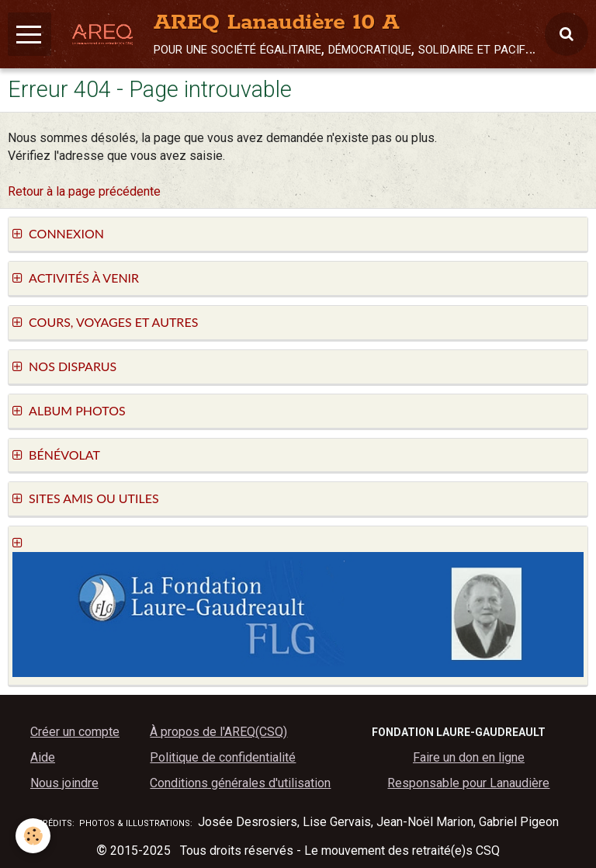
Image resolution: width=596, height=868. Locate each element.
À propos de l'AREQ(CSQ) (218, 732)
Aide (43, 757)
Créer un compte (75, 732)
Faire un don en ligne (469, 757)
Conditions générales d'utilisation (240, 783)
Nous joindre (64, 783)
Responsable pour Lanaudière (468, 783)
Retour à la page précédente (84, 191)
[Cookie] (33, 836)
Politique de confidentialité (223, 757)
